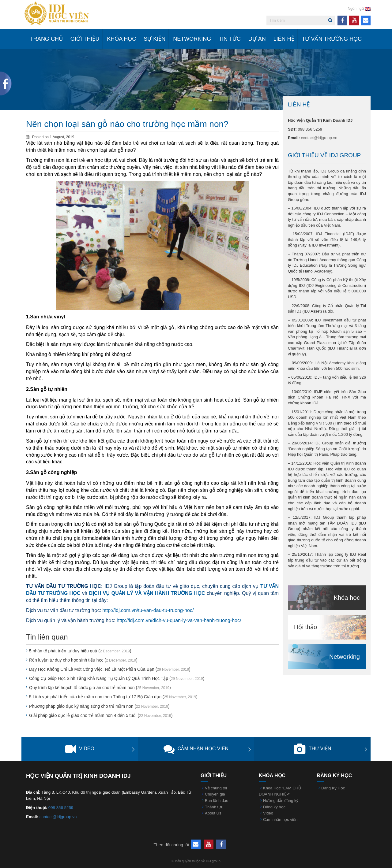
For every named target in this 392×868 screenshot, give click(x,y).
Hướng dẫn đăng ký (281, 801)
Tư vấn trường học (332, 39)
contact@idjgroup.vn (319, 138)
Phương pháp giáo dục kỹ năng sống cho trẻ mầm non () (99, 706)
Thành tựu (214, 807)
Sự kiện (155, 39)
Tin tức (230, 39)
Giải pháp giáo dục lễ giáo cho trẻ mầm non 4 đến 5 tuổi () (101, 715)
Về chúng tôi (216, 788)
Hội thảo (305, 627)
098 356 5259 (61, 808)
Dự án (257, 39)
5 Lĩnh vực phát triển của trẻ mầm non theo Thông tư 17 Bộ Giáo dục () (113, 697)
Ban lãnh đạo (217, 801)
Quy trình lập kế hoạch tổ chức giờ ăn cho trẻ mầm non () (100, 688)
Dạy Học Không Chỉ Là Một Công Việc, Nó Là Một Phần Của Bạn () (110, 669)
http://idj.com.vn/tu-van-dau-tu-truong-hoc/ (148, 610)
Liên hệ (284, 39)
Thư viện (312, 749)
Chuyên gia (215, 794)
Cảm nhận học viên (196, 749)
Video (80, 749)
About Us (213, 813)
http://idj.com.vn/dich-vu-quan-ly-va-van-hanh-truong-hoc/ (179, 620)
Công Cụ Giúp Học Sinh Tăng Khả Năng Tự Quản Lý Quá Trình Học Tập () (117, 678)
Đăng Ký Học (333, 788)
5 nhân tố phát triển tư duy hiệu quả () (80, 651)
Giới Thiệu (85, 39)
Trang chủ (46, 39)
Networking (192, 39)
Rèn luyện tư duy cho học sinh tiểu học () (83, 660)
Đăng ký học (274, 807)
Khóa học (121, 39)
